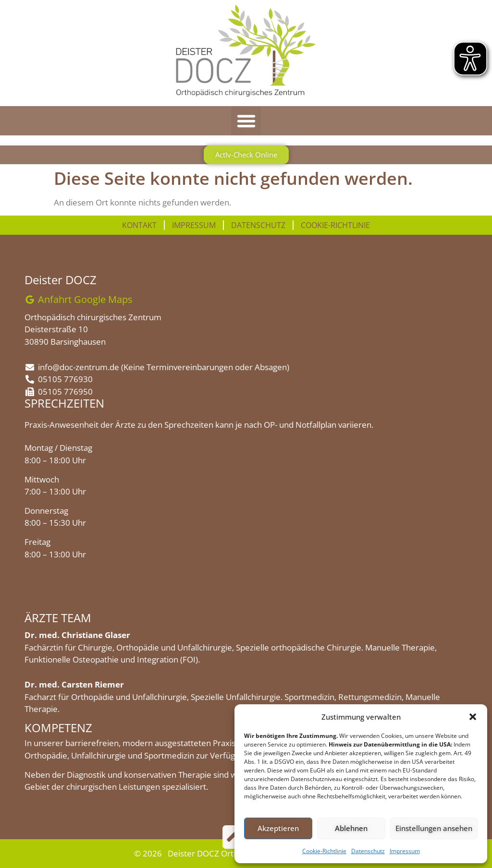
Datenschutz (368, 851)
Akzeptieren (278, 828)
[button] (473, 717)
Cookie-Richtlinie (324, 851)
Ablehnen (351, 828)
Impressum (405, 851)
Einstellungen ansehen (434, 828)
